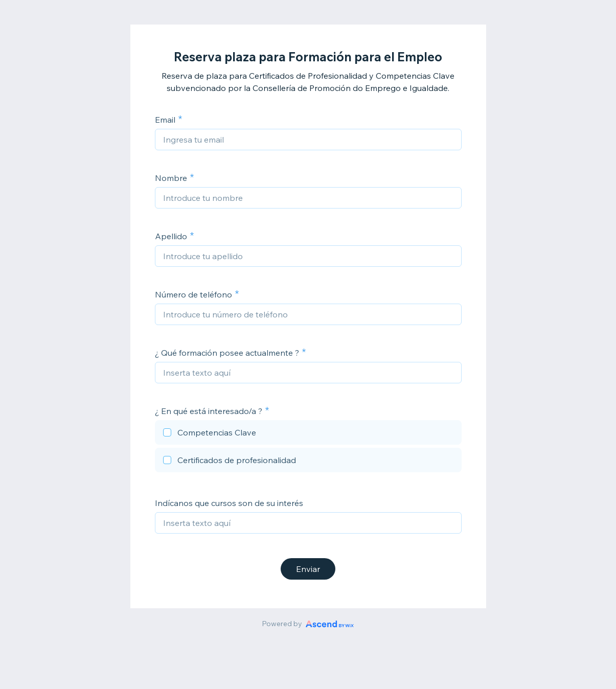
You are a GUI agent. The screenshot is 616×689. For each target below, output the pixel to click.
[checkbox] (308, 434)
